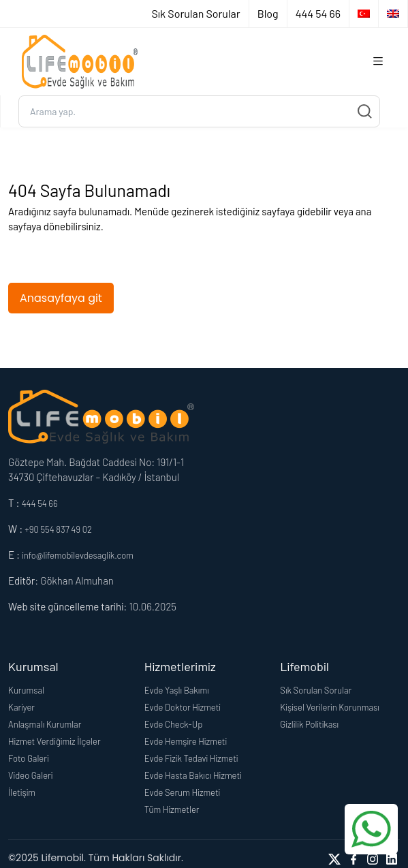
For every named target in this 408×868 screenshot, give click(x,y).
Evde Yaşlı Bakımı (177, 690)
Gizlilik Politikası (309, 724)
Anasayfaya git (61, 298)
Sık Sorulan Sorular (195, 13)
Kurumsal (26, 690)
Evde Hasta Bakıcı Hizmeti (193, 775)
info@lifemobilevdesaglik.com (78, 555)
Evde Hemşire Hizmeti (186, 741)
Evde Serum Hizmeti (183, 792)
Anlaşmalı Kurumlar (45, 724)
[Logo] (80, 62)
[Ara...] (199, 111)
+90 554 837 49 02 (58, 529)
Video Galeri (30, 775)
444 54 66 (318, 13)
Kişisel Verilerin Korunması (330, 707)
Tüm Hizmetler (172, 809)
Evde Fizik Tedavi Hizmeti (191, 758)
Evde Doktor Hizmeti (183, 707)
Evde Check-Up (174, 724)
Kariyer (21, 707)
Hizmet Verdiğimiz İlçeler (54, 741)
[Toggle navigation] (378, 62)
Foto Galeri (29, 758)
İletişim (22, 792)
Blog (268, 13)
